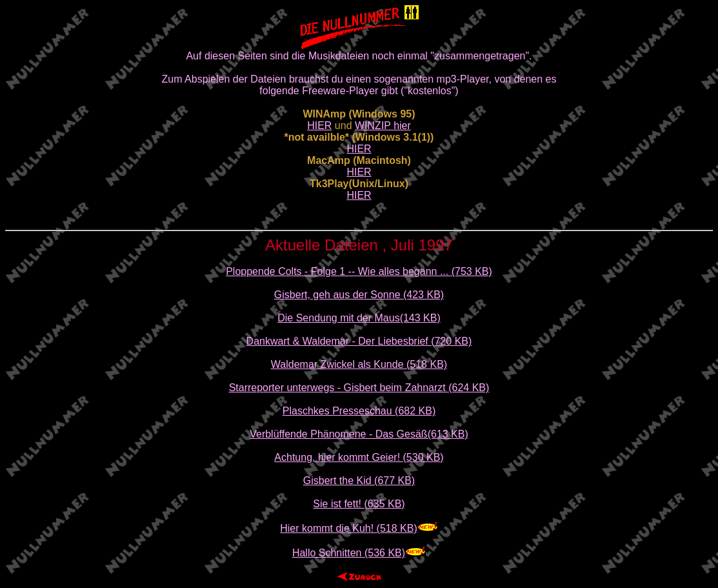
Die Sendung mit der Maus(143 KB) (359, 318)
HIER (319, 126)
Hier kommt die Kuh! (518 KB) (349, 528)
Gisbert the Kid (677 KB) (359, 481)
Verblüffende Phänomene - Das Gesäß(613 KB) (359, 434)
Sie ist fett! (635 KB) (359, 504)
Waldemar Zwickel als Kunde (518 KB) (359, 364)
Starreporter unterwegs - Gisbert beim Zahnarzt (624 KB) (359, 388)
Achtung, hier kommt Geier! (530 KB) (359, 457)
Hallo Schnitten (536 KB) (349, 553)
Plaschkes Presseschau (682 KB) (359, 411)
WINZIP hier (383, 126)
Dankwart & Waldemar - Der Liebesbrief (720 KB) (359, 341)
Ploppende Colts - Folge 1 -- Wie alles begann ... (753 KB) (359, 271)
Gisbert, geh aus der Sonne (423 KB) (359, 295)
